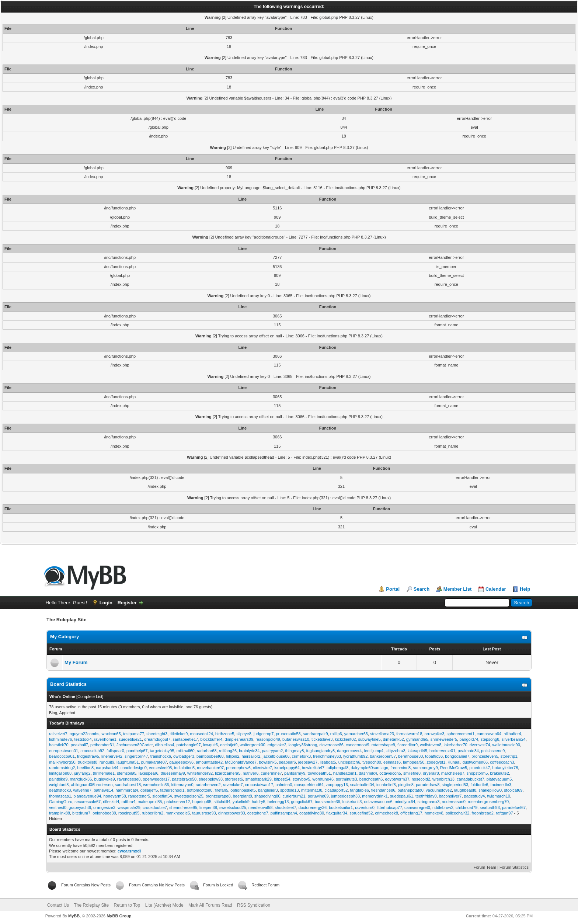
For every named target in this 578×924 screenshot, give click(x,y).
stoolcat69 (513, 790)
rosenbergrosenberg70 (488, 802)
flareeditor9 (408, 745)
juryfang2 (82, 773)
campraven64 (489, 734)
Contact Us (58, 905)
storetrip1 (509, 756)
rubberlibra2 (153, 813)
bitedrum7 (81, 813)
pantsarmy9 (295, 773)
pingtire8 (406, 785)
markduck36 (81, 779)
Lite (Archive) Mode (164, 905)
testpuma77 (134, 734)
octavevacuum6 (378, 802)
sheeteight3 (157, 734)
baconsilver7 (450, 796)
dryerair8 (431, 773)
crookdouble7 (155, 807)
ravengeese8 (129, 779)
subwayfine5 (370, 739)
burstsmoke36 (328, 802)
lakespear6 (149, 773)
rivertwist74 (480, 745)
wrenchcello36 (156, 785)
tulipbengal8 (337, 768)
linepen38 (208, 807)
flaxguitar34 (337, 813)
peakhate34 (468, 751)
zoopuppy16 (337, 785)
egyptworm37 (397, 779)
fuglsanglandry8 (320, 751)
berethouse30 (410, 756)
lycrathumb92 (355, 756)
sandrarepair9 (316, 734)
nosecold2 (421, 779)
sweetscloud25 (233, 807)
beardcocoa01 (62, 756)
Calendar (496, 589)
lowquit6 (210, 745)
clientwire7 (262, 768)
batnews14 (103, 790)
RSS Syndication (254, 905)
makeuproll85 (150, 802)
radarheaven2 (208, 785)
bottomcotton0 (200, 790)
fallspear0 (115, 751)
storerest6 (234, 779)
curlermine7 (271, 773)
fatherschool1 (172, 790)
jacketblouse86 (276, 756)
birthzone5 (225, 734)
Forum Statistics (514, 867)
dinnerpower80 (232, 813)
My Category (65, 637)
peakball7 (79, 745)
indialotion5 (185, 768)
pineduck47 (480, 768)
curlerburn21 (294, 796)
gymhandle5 (417, 739)
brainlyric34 (249, 751)
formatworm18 (409, 734)
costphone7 (258, 813)
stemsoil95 (127, 773)
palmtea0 (284, 785)
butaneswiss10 (296, 739)
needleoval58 (260, 807)
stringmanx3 (429, 802)
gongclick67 (302, 802)
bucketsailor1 (341, 807)
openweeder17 (156, 779)
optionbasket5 (243, 790)
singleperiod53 (455, 785)
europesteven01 (64, 751)
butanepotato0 (411, 790)
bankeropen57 (383, 756)
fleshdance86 (383, 790)
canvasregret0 (417, 807)
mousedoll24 (201, 734)
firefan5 (221, 790)
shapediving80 (267, 796)
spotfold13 (290, 790)
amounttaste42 (209, 762)
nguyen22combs (85, 734)
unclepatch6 (349, 762)
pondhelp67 (137, 751)
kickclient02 (346, 739)
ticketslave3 (322, 739)
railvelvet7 (58, 734)
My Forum (76, 662)
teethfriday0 (426, 796)
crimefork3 (301, 756)
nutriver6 (250, 773)
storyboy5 (302, 779)
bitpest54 (282, 779)
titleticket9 (179, 734)
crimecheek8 (386, 813)
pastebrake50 (184, 779)
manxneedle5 (178, 813)
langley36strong (303, 745)
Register (127, 603)
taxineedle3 (501, 785)
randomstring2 (62, 768)
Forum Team (485, 867)
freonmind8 (401, 768)
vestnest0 (58, 807)
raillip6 (336, 734)
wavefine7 (83, 790)
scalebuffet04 (362, 785)
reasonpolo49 (268, 739)
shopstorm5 (477, 773)
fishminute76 (60, 739)
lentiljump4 (374, 751)
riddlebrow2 (443, 807)
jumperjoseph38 (345, 796)
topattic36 (434, 756)
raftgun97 (504, 813)
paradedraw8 (428, 785)
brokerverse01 (442, 751)
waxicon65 (111, 734)
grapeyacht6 (80, 807)
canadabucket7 (471, 779)
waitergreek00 (253, 745)
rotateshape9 (383, 745)
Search (422, 589)
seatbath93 (490, 807)
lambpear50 (414, 762)
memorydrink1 (375, 796)
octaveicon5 (390, 773)
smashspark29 (258, 779)
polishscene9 (493, 751)
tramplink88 (60, 813)
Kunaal (454, 762)
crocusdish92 (92, 751)
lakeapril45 (417, 751)
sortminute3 (346, 779)
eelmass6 (392, 762)
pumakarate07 (154, 762)
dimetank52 (394, 739)
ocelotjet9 (229, 745)
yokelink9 (241, 802)
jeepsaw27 (308, 762)
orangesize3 (104, 807)
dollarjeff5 (149, 790)
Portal (393, 589)
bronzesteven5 (485, 756)
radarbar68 (207, 751)
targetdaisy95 (162, 751)
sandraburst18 (128, 785)
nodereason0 (454, 802)
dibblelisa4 (165, 745)
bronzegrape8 (218, 796)
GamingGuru (61, 802)
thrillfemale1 (104, 773)
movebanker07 (210, 768)
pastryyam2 (273, 751)
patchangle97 (189, 745)
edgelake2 (277, 745)
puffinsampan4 (284, 813)
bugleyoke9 (104, 779)
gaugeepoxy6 (181, 762)
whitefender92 (200, 773)
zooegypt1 (436, 762)
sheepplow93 (211, 779)
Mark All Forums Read (210, 905)
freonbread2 (483, 813)
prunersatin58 (288, 734)
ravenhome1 (105, 739)
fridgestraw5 (88, 756)
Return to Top (127, 905)
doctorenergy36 (313, 807)
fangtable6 (360, 790)
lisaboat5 (328, 762)
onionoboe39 (104, 813)
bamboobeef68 (210, 756)
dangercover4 (349, 751)
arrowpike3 (434, 734)
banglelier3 (268, 790)
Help (525, 589)
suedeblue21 (130, 739)
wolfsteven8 (431, 745)
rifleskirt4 (111, 802)
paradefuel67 (514, 807)
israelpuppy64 (287, 768)
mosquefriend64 (309, 785)
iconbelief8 (386, 785)
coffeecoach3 (502, 762)
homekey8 (434, 813)
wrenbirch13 (443, 779)
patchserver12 (177, 802)
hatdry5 (259, 802)
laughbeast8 (465, 790)
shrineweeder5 (444, 739)
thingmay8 (295, 751)
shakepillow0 (490, 790)
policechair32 (458, 813)
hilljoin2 (233, 756)
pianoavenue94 (87, 796)
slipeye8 (244, 734)
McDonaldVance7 (241, 762)
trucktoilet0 (88, 762)
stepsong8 (490, 739)
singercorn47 (136, 756)
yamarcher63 (356, 734)
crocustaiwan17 (259, 785)
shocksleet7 (285, 807)
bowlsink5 (268, 762)
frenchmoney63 (327, 756)
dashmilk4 (368, 773)
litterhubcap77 (389, 807)
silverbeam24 (514, 739)
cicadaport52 (336, 790)
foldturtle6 (479, 785)
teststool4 (83, 739)
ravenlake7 (233, 785)
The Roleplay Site (91, 905)
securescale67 (88, 802)
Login (106, 603)
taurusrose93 (204, 813)
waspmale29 (129, 807)
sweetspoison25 (189, 796)
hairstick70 (59, 745)
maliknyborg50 (62, 762)
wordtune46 (323, 779)
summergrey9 (425, 768)
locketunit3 (352, 802)
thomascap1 (60, 796)
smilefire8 (412, 773)
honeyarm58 (115, 796)
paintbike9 (58, 779)
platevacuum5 (499, 779)
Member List (458, 589)
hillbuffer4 (512, 734)
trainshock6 (161, 756)
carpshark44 (107, 768)
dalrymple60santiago (370, 768)
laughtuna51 (128, 762)
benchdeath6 (371, 779)
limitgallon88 (60, 773)
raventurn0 (365, 807)
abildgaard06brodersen (92, 785)
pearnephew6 (238, 768)
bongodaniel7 (457, 756)
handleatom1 (345, 773)
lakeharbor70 (455, 745)
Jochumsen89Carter (135, 745)
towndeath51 (319, 773)
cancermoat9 (358, 745)
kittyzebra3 (395, 751)
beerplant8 (243, 796)
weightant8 (59, 785)
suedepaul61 (402, 796)
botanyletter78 (505, 768)
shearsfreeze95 (183, 807)
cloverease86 (331, 745)
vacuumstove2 (439, 790)
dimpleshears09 (239, 739)
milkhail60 (186, 751)
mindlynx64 (405, 802)
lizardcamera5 (228, 773)
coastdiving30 (312, 813)
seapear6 (288, 762)
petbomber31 (102, 745)
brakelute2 (499, 773)
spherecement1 (460, 734)
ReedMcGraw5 (454, 768)
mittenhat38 (312, 790)
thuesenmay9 (173, 773)
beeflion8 (86, 768)
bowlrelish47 (313, 768)
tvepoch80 (372, 762)
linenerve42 (112, 756)
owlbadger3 (184, 756)
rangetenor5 (139, 796)
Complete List (90, 697)
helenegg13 (278, 802)
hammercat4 (127, 790)
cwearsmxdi (129, 851)
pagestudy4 (475, 796)
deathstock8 (60, 790)
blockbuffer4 (212, 739)
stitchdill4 (222, 802)
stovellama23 (382, 734)
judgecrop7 (264, 734)
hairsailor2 (251, 756)
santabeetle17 (185, 739)
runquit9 (107, 762)
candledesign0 (134, 768)
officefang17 (411, 813)
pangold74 (469, 739)
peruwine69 (318, 796)
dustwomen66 (475, 762)
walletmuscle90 (506, 745)
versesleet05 (160, 768)
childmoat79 (466, 807)
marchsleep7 (453, 773)
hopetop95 (202, 802)
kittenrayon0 (182, 785)
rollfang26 (228, 751)
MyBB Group (119, 916)
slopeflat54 (162, 796)
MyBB (74, 916)
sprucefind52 (361, 813)
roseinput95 (129, 813)
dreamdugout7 (157, 739)
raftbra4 (128, 802)
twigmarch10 (499, 796)
